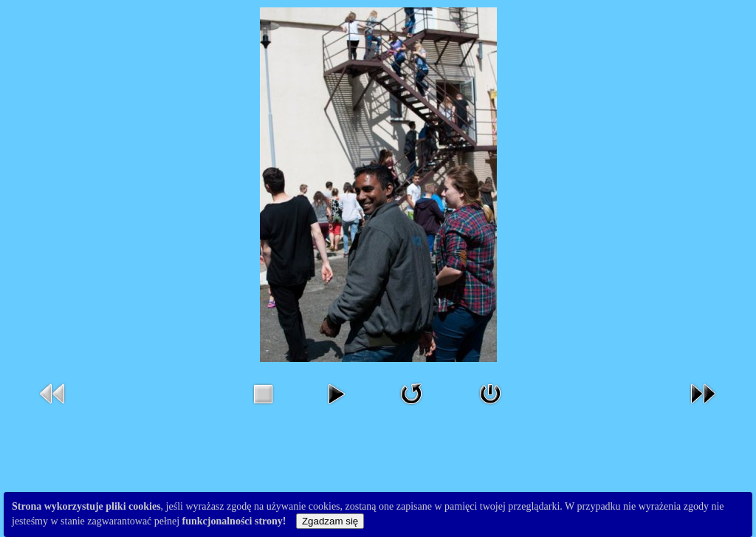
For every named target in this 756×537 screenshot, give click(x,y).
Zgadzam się (330, 521)
